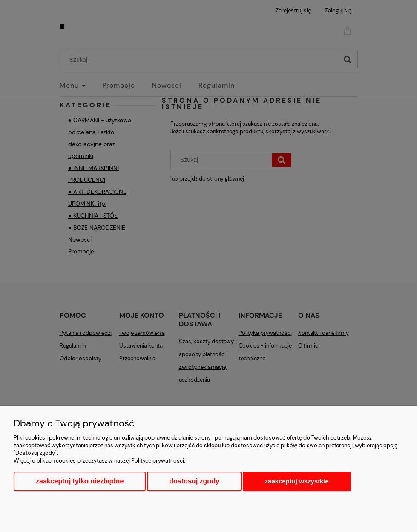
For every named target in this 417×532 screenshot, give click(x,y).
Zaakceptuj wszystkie (297, 481)
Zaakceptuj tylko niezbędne (80, 481)
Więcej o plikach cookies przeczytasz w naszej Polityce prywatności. (99, 461)
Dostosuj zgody (194, 481)
